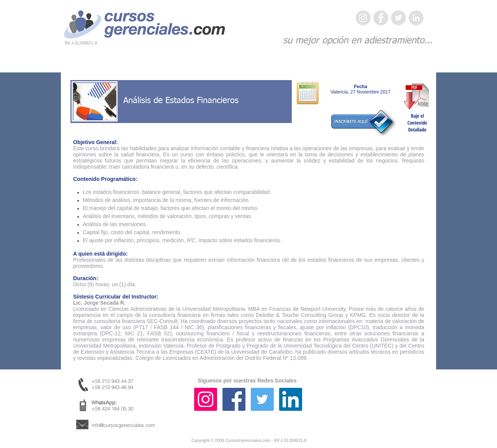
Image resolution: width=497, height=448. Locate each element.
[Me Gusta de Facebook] (384, 407)
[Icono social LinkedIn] (291, 399)
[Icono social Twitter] (262, 399)
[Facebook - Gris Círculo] (381, 18)
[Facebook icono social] (234, 399)
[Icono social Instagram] (206, 399)
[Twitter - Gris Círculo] (398, 18)
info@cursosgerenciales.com (123, 425)
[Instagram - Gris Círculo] (363, 18)
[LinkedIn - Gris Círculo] (416, 18)
